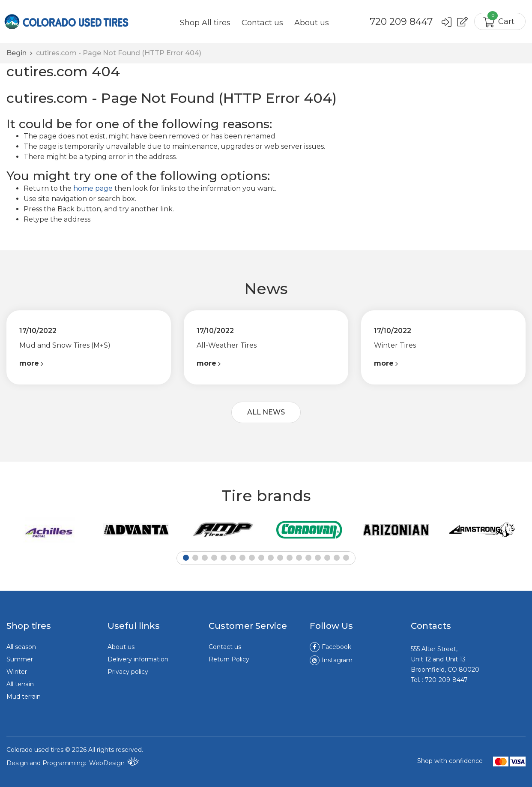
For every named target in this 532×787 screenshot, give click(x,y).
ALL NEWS (266, 412)
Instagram (331, 660)
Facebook (330, 647)
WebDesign (114, 762)
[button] (186, 558)
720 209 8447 (401, 22)
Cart (501, 20)
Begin (16, 53)
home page (93, 188)
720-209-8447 (446, 680)
